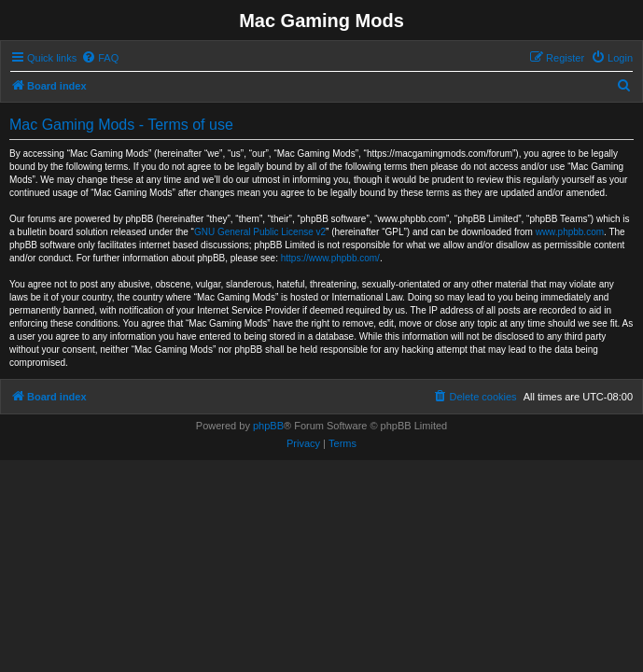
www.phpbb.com (570, 232)
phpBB (268, 426)
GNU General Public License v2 (260, 232)
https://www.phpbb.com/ (330, 258)
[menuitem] (100, 58)
